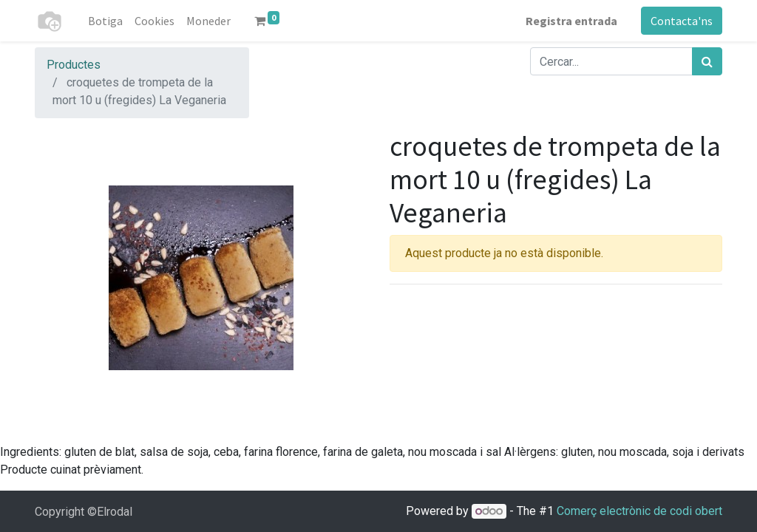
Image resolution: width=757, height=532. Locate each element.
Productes (74, 65)
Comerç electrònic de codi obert (639, 511)
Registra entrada (571, 21)
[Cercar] (707, 61)
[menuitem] (105, 21)
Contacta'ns (682, 21)
